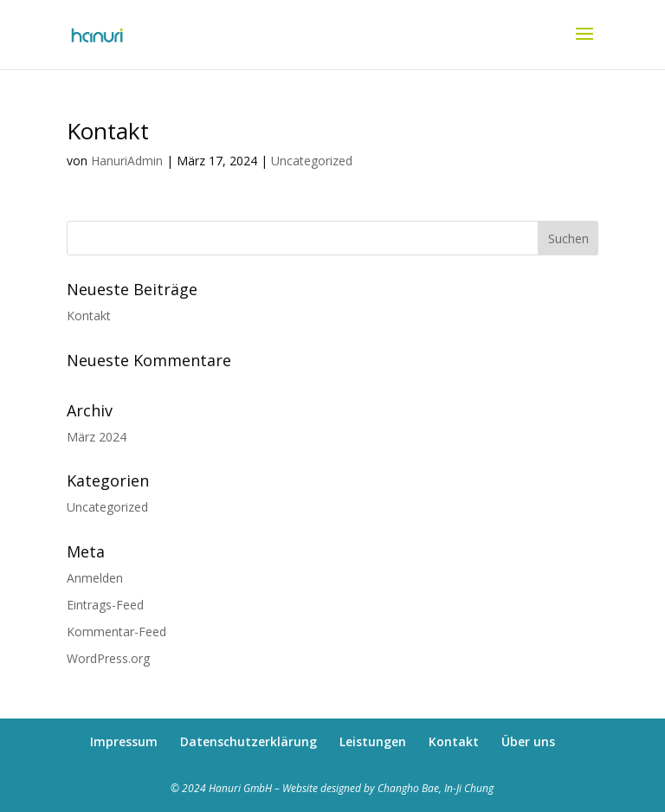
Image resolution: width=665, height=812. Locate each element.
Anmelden (95, 578)
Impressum (124, 741)
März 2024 (97, 437)
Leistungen (373, 741)
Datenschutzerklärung (249, 741)
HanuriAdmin (127, 161)
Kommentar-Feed (116, 632)
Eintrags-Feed (105, 605)
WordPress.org (108, 658)
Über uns (528, 741)
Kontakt (108, 131)
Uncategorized (312, 161)
